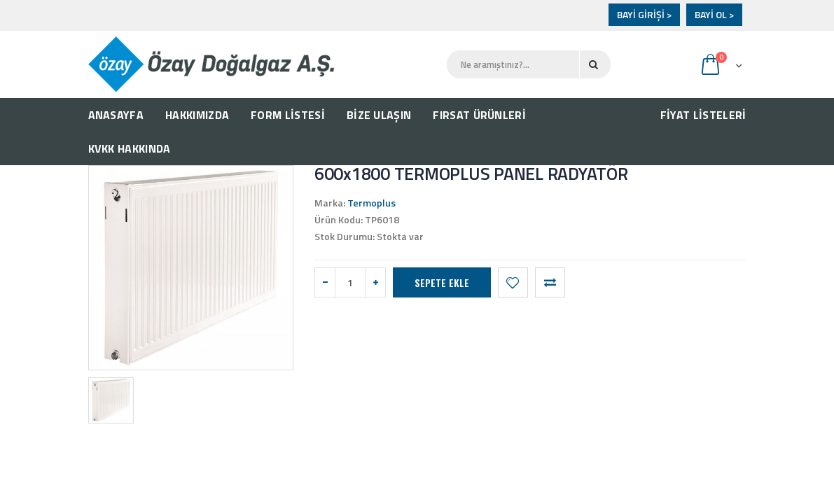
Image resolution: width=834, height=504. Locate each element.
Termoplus (371, 203)
